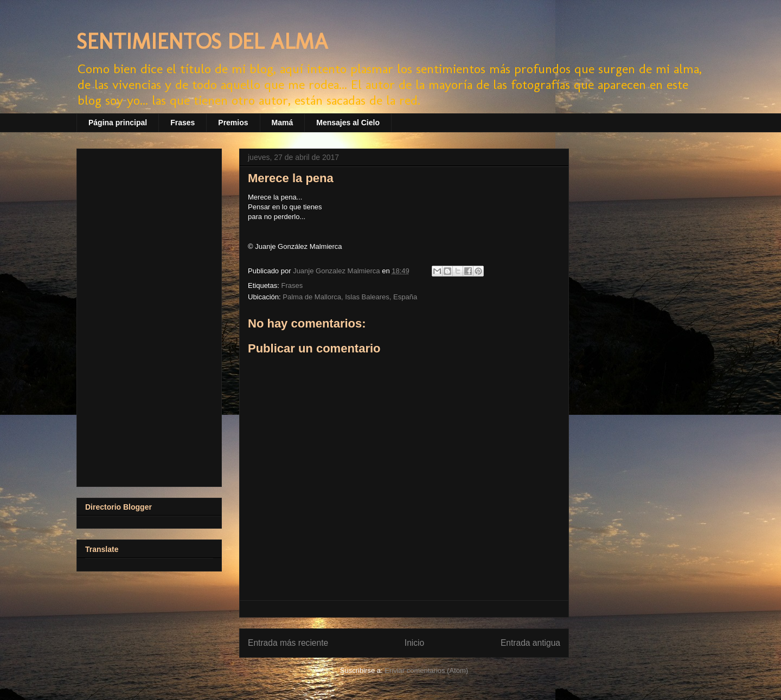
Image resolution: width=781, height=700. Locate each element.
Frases (183, 123)
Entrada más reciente (288, 643)
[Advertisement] (149, 316)
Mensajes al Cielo (348, 123)
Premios (233, 123)
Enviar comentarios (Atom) (426, 670)
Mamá (283, 123)
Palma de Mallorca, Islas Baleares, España (350, 297)
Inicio (414, 643)
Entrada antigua (530, 643)
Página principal (118, 123)
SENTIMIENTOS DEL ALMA (202, 41)
